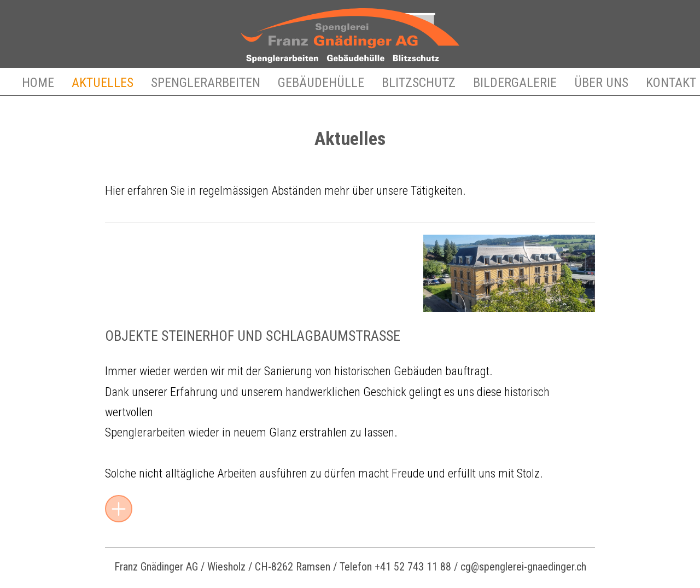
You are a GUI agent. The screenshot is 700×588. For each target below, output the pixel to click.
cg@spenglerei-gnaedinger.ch (523, 567)
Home (38, 83)
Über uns (601, 83)
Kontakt (671, 83)
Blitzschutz (419, 83)
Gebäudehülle (321, 83)
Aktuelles (103, 83)
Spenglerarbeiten (206, 83)
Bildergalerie (515, 83)
